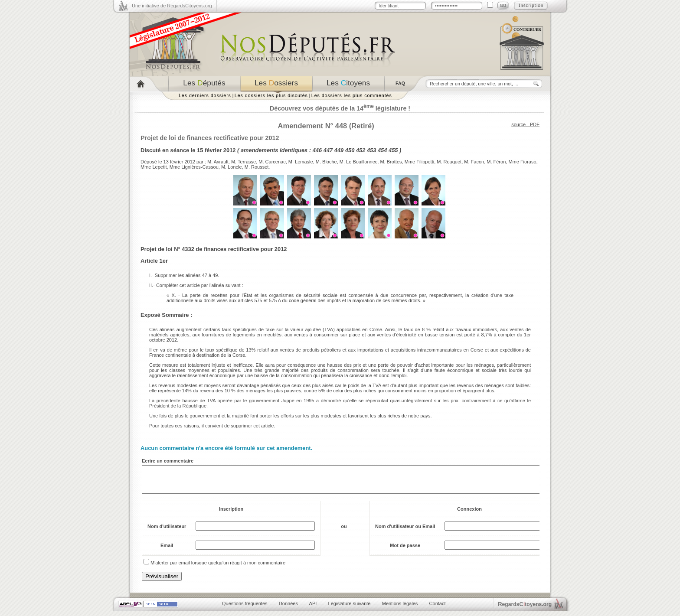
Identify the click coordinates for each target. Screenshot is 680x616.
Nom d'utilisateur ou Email (405, 531)
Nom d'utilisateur (167, 531)
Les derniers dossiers (205, 95)
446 (317, 150)
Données (288, 609)
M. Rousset (257, 167)
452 (361, 150)
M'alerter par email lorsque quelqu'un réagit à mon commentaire (218, 568)
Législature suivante (350, 609)
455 (393, 150)
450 (350, 150)
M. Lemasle (301, 162)
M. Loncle (232, 167)
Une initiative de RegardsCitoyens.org (172, 6)
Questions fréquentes (245, 609)
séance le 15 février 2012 (203, 150)
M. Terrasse (244, 162)
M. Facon (474, 162)
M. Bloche (326, 162)
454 (382, 150)
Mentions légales (400, 609)
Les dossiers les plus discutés (271, 95)
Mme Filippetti (419, 162)
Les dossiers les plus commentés (352, 95)
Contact (438, 609)
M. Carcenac (272, 162)
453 (371, 150)
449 (339, 150)
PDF (535, 124)
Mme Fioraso (522, 162)
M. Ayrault (218, 162)
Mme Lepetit (154, 167)
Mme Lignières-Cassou (194, 167)
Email (167, 551)
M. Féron (496, 162)
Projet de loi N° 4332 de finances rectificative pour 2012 (214, 249)
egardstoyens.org (525, 609)
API (313, 609)
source (518, 124)
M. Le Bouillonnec (358, 162)
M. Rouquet (449, 162)
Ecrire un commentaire (168, 461)
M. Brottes (391, 162)
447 (328, 150)
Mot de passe (405, 551)
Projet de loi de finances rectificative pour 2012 (210, 138)
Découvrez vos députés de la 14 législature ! (340, 108)
